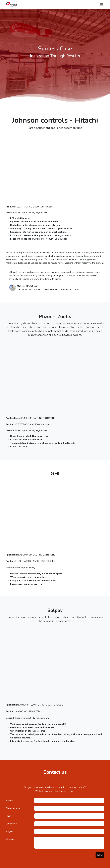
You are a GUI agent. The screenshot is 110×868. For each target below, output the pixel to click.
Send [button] (100, 855)
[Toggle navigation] (102, 4)
